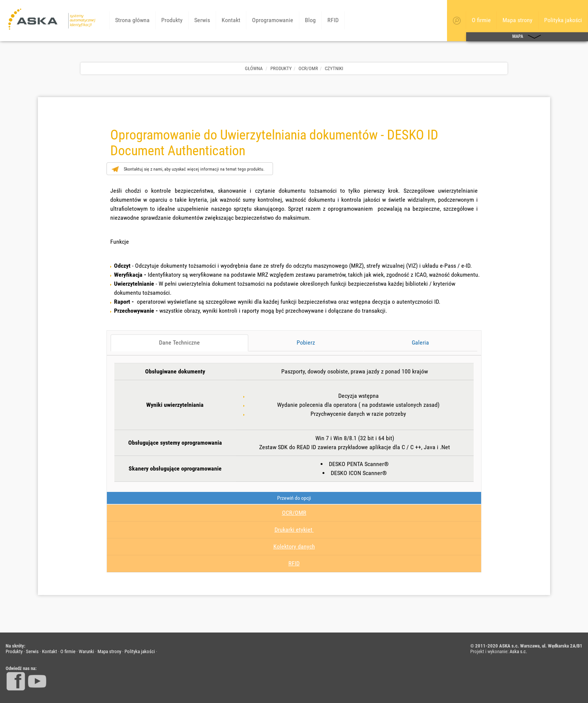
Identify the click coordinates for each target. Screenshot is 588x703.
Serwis (202, 20)
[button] (457, 21)
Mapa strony (517, 20)
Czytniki (334, 68)
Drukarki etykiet (294, 530)
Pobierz (306, 343)
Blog (310, 20)
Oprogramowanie (273, 20)
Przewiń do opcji (294, 498)
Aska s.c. (518, 651)
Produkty (172, 20)
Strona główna (132, 20)
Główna (254, 68)
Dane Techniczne (179, 343)
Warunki (86, 651)
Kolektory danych (294, 546)
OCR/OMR (308, 68)
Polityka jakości (563, 20)
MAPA (527, 37)
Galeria (420, 343)
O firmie (481, 20)
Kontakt (231, 20)
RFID (333, 20)
